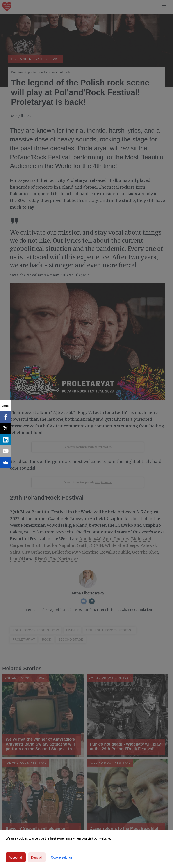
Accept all (16, 857)
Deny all (37, 857)
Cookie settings (62, 857)
